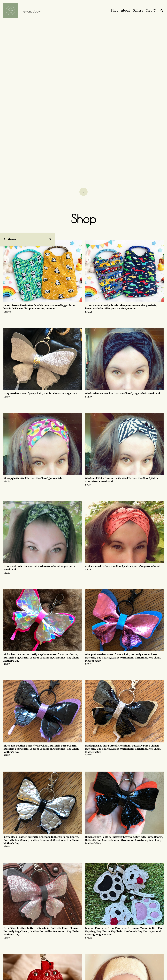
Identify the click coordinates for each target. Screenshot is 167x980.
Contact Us (117, 975)
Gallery (138, 10)
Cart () (151, 10)
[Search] (162, 11)
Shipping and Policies (138, 975)
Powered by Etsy (39, 975)
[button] (27, 74)
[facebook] (163, 975)
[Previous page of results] (73, 966)
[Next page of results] (95, 966)
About (125, 10)
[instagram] (158, 975)
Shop (115, 10)
